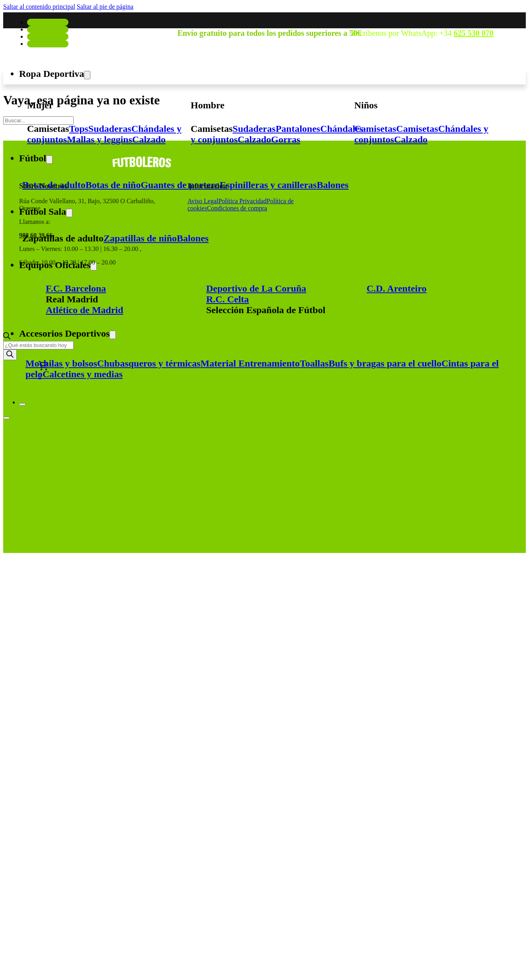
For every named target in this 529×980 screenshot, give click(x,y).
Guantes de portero (180, 185)
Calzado (149, 139)
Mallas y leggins (100, 139)
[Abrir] (6, 418)
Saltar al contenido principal (39, 7)
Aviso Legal (203, 201)
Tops (79, 129)
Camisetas (48, 129)
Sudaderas (110, 129)
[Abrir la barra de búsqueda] (7, 337)
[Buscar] (10, 355)
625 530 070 (474, 33)
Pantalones (298, 129)
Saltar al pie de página (105, 7)
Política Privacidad (242, 201)
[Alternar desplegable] (87, 75)
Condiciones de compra (237, 208)
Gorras (286, 139)
